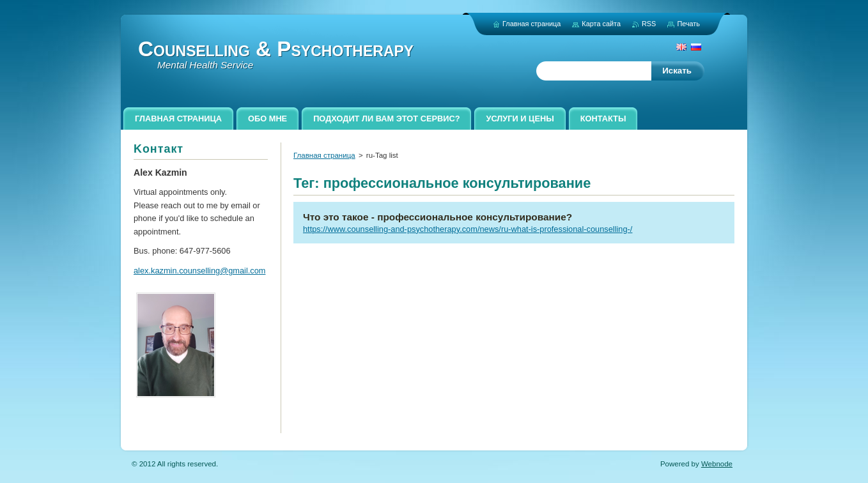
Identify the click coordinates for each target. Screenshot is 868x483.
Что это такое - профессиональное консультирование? (438, 217)
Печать (688, 24)
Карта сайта (601, 24)
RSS (649, 24)
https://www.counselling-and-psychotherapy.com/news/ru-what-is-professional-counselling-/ (468, 229)
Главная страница (324, 155)
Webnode (717, 464)
